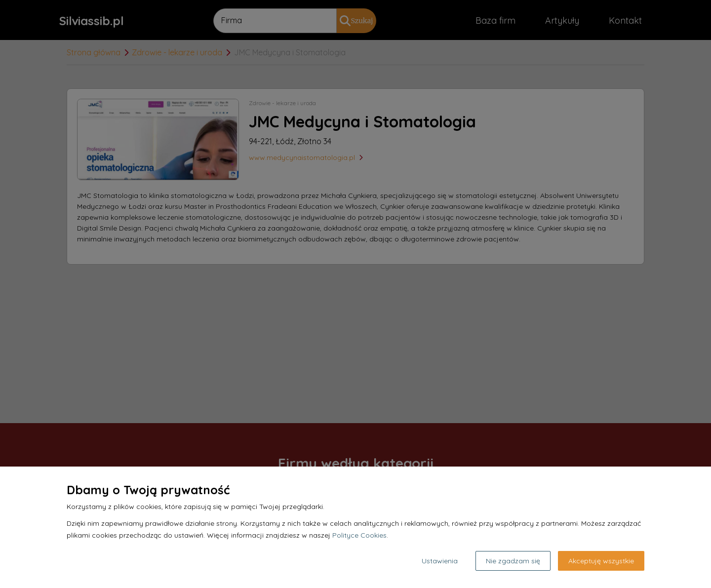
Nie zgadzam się (513, 561)
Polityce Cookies (359, 535)
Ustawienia (440, 561)
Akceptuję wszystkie (601, 561)
